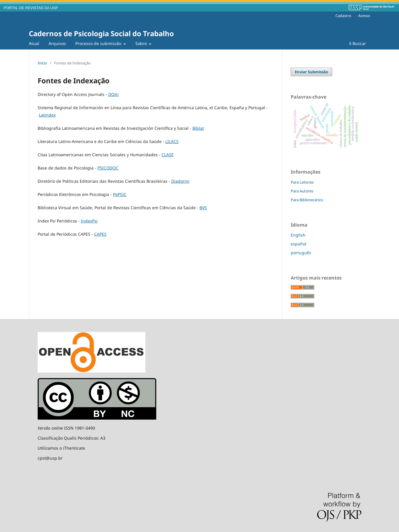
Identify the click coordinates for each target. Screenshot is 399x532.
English (298, 235)
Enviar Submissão (311, 72)
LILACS (172, 141)
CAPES (100, 234)
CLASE (168, 155)
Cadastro (343, 16)
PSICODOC (108, 168)
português (301, 253)
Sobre (142, 43)
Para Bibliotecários (307, 200)
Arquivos (57, 43)
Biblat (198, 128)
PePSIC (120, 194)
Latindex (47, 115)
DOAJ (113, 94)
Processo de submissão (99, 43)
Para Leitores (302, 182)
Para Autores (302, 191)
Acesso (364, 16)
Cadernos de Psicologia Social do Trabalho (101, 33)
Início (42, 63)
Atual (34, 43)
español (299, 244)
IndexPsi (89, 221)
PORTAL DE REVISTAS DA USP (31, 8)
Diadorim (180, 181)
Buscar (358, 43)
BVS (203, 208)
